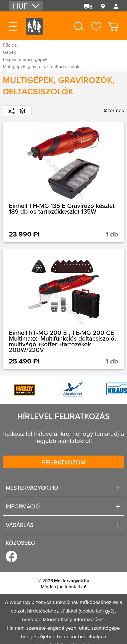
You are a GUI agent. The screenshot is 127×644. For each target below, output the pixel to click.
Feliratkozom (64, 462)
